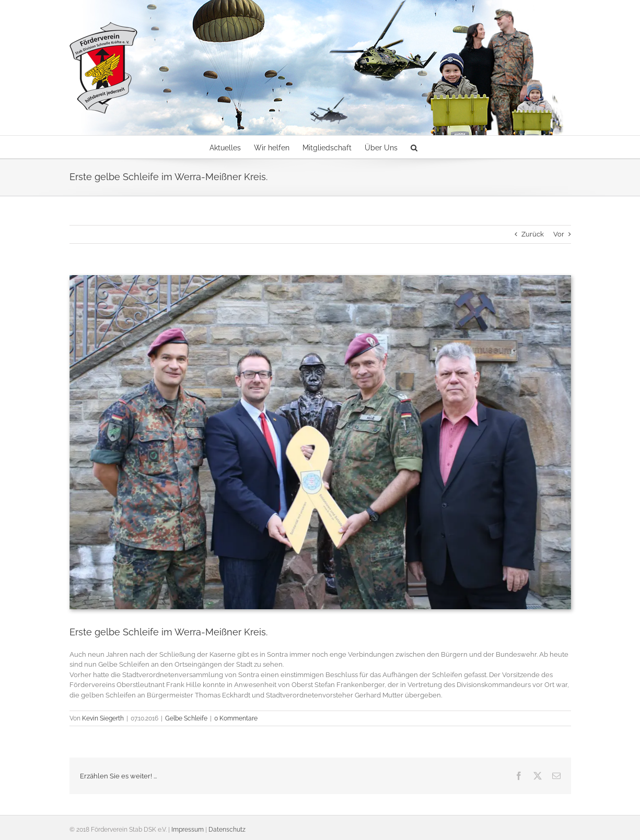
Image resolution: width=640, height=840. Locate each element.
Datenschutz (227, 830)
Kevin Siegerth (103, 718)
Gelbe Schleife (186, 718)
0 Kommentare (236, 718)
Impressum (188, 830)
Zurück (533, 234)
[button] (414, 147)
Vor (559, 234)
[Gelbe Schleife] (320, 442)
